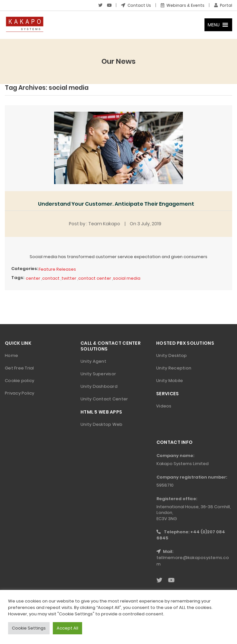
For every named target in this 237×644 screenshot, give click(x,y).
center (33, 278)
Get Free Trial (19, 368)
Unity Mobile (170, 381)
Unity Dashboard (99, 386)
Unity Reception (174, 368)
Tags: (18, 278)
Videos (164, 406)
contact (51, 278)
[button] (214, 25)
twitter (69, 278)
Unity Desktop (171, 355)
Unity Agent (93, 361)
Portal (223, 5)
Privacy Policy (20, 393)
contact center (95, 278)
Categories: (25, 269)
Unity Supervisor (98, 374)
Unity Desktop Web (101, 424)
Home (11, 355)
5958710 (165, 485)
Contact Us (136, 5)
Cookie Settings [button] (29, 628)
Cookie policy (19, 381)
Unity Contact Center (104, 399)
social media (127, 278)
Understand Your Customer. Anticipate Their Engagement (116, 204)
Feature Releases (57, 269)
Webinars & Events (183, 5)
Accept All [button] (67, 628)
